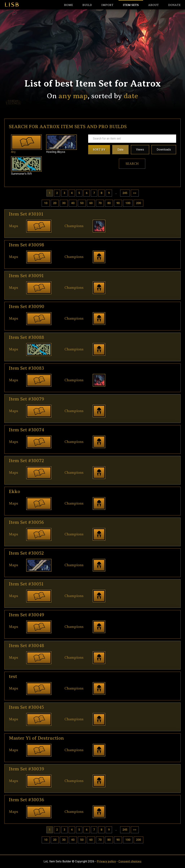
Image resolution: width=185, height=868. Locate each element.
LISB (12, 5)
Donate (174, 5)
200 (138, 203)
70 (100, 203)
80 (109, 203)
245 (125, 193)
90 (118, 203)
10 (46, 203)
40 (73, 203)
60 (91, 203)
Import (107, 5)
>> (135, 193)
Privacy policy (106, 861)
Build (87, 5)
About (153, 5)
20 (55, 203)
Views (140, 150)
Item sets (131, 5)
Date (120, 150)
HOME (68, 5)
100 (128, 203)
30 (64, 203)
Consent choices (130, 861)
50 (82, 203)
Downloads (164, 150)
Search (132, 164)
